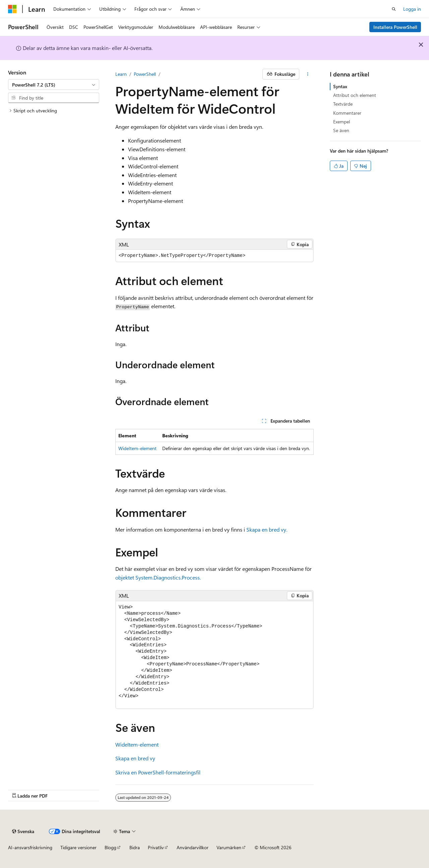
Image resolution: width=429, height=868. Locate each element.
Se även (341, 130)
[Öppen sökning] (394, 9)
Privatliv (156, 847)
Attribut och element (355, 95)
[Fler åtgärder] (308, 74)
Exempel (342, 122)
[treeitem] (54, 111)
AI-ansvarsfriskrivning (30, 847)
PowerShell (145, 74)
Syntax (340, 86)
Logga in (412, 9)
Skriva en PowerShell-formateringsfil (158, 772)
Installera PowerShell (395, 27)
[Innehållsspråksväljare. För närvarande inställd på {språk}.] (23, 831)
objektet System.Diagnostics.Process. (158, 577)
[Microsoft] (12, 9)
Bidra (135, 847)
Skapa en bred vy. (267, 529)
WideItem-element (137, 448)
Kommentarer (347, 113)
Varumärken (229, 847)
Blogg (110, 847)
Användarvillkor (193, 847)
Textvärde (343, 104)
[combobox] (54, 85)
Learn (121, 74)
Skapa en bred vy (135, 758)
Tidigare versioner (78, 847)
